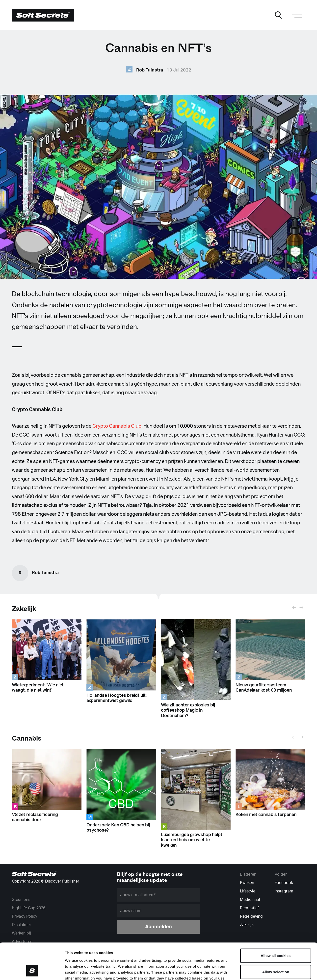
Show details (260, 970)
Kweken (247, 883)
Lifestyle (248, 891)
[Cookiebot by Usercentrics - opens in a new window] (32, 970)
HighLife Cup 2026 (29, 908)
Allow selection (276, 938)
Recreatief (249, 908)
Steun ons (21, 900)
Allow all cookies (276, 922)
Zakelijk (24, 609)
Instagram (284, 891)
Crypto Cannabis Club (117, 426)
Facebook (284, 883)
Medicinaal (250, 900)
